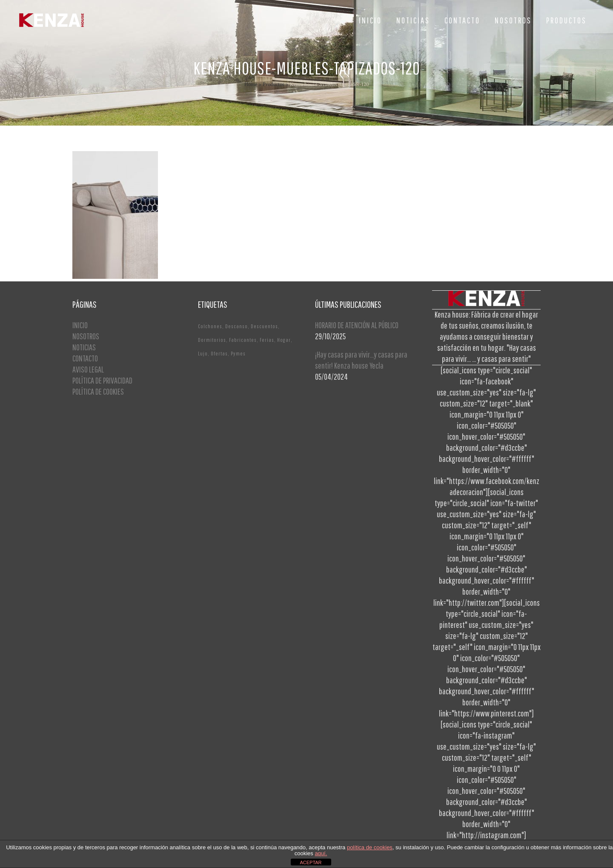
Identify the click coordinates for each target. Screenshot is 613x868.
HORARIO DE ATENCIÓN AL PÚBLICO (357, 325)
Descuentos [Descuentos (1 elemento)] (264, 326)
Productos (274, 85)
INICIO (80, 325)
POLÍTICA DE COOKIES (98, 391)
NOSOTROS (86, 336)
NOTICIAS (84, 347)
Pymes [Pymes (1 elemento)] (238, 354)
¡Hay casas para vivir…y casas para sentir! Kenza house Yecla (361, 360)
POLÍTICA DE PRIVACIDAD (102, 380)
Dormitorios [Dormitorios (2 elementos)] (212, 340)
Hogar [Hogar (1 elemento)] (284, 340)
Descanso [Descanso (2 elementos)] (236, 326)
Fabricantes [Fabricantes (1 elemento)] (243, 340)
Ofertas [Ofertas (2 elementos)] (219, 354)
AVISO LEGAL (88, 369)
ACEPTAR (311, 862)
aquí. (321, 853)
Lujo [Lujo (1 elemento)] (203, 354)
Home (251, 85)
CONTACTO (85, 358)
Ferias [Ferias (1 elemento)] (267, 340)
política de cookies (370, 847)
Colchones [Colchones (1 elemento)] (210, 326)
